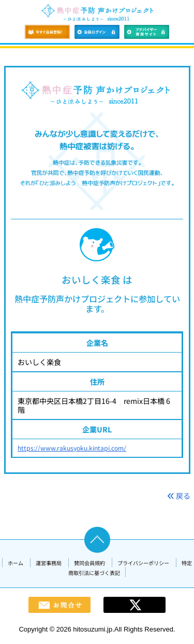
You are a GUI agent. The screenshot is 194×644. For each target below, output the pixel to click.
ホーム (16, 563)
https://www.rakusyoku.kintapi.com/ (72, 448)
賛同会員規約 (89, 563)
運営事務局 (49, 563)
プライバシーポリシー (143, 563)
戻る (179, 496)
